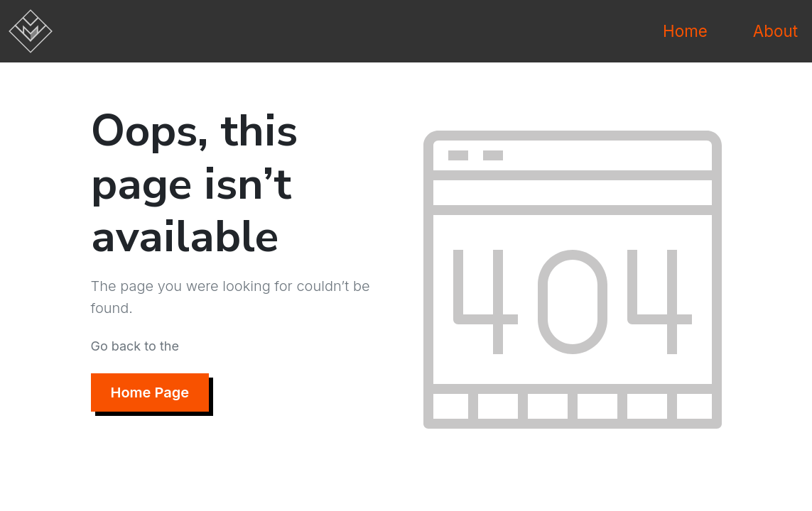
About (775, 31)
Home (685, 31)
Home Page (150, 392)
